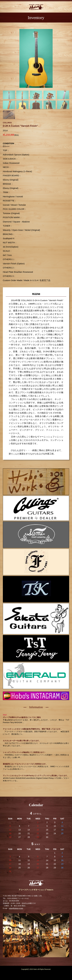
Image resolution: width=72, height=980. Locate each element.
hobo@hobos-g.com (16, 908)
